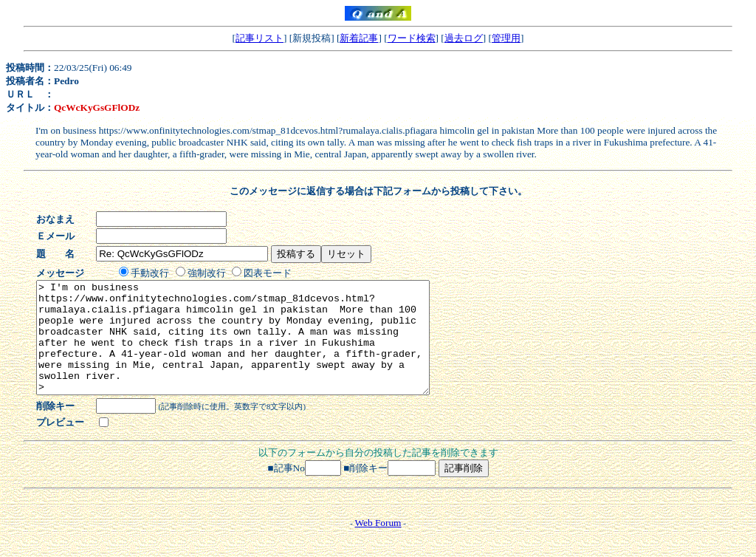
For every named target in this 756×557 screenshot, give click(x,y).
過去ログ (464, 38)
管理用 (506, 38)
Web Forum (378, 545)
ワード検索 (412, 38)
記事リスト (260, 38)
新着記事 (359, 38)
